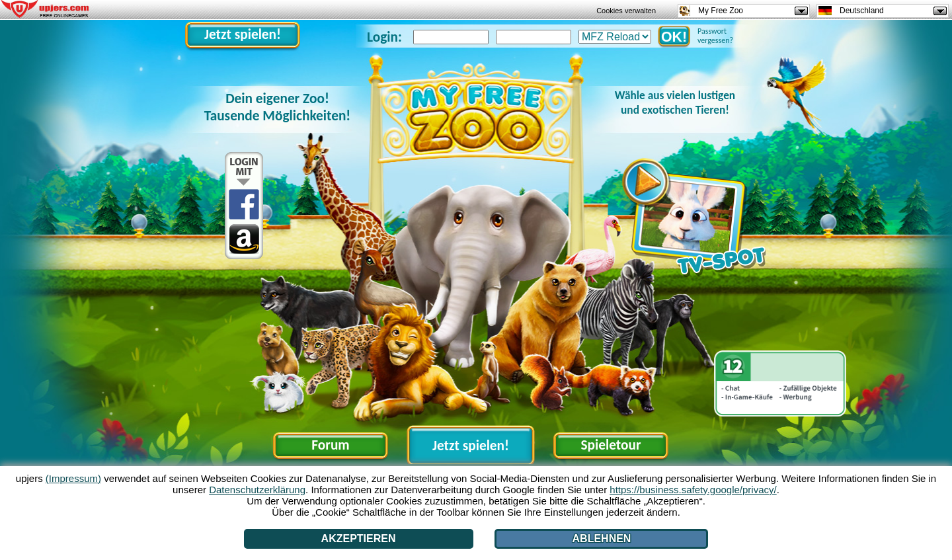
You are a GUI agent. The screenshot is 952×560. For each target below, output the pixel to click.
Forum (330, 445)
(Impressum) (73, 478)
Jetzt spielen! (243, 34)
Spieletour (611, 445)
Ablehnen (602, 539)
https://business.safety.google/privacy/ (693, 490)
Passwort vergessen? (715, 36)
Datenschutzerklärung (257, 490)
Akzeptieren (359, 539)
